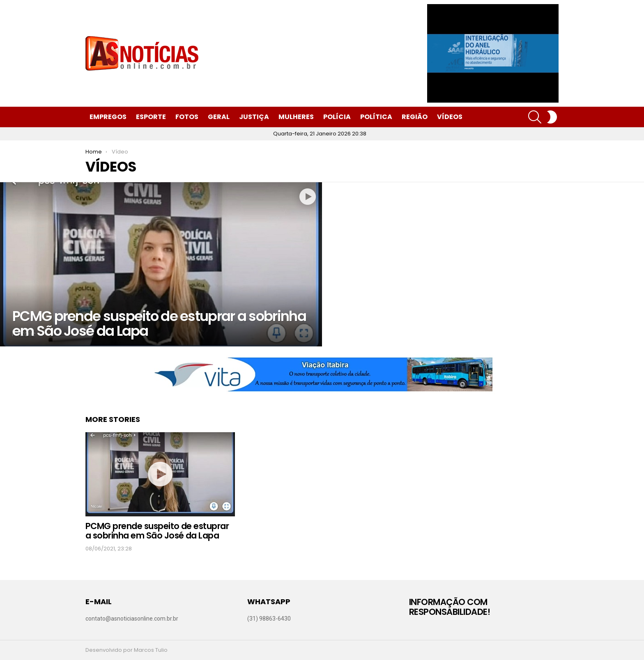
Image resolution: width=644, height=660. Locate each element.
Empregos (108, 117)
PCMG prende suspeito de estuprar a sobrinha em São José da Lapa (157, 531)
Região (415, 117)
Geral (219, 117)
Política (376, 117)
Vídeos (450, 117)
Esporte (151, 117)
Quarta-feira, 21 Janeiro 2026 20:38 (320, 134)
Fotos (187, 117)
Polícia (337, 117)
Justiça (254, 117)
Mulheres (296, 117)
